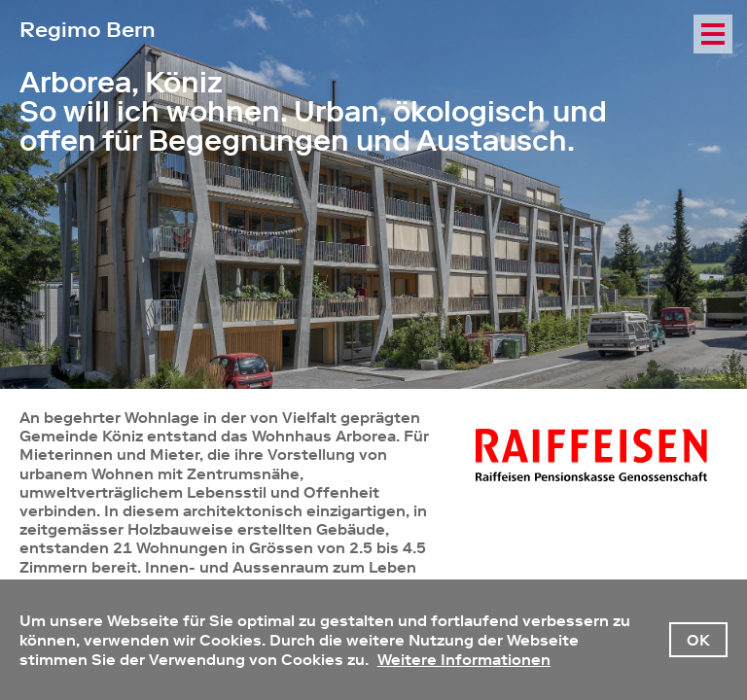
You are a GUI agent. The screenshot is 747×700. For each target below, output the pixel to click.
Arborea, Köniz (121, 83)
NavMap (713, 78)
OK (698, 640)
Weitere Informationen (464, 659)
